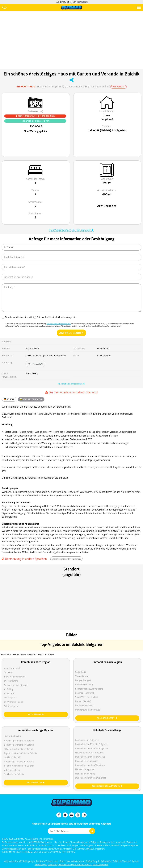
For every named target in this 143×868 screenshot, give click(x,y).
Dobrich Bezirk (74, 86)
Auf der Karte (119, 87)
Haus (40, 86)
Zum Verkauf (103, 86)
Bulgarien (90, 86)
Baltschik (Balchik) (54, 86)
